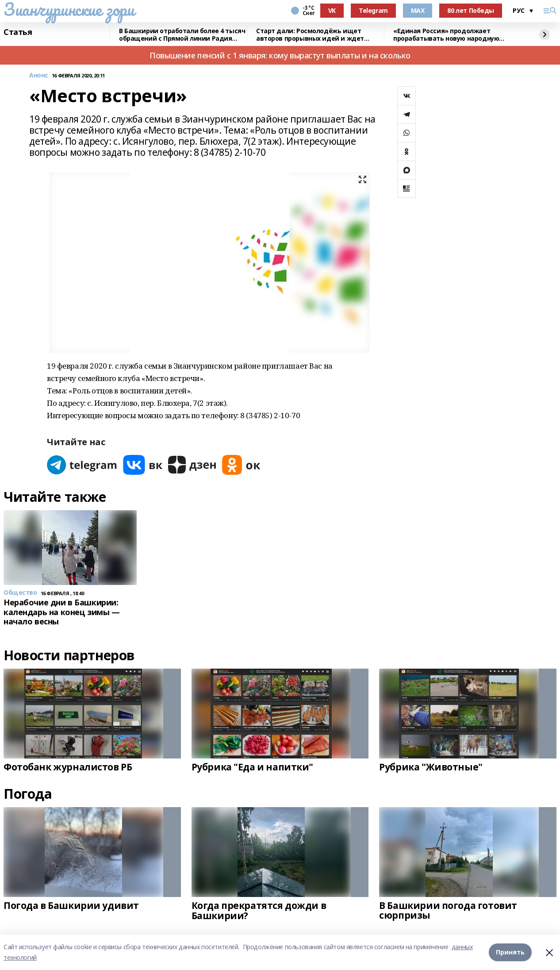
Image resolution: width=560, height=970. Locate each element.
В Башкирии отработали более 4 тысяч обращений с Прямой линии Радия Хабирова (182, 35)
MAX (418, 10)
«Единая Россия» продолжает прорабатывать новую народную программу (446, 35)
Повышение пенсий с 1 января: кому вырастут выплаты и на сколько (280, 55)
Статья (18, 32)
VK (332, 10)
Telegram (373, 10)
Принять (510, 952)
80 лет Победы (471, 10)
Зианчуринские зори (69, 9)
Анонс (39, 75)
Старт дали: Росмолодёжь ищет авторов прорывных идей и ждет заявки (310, 35)
